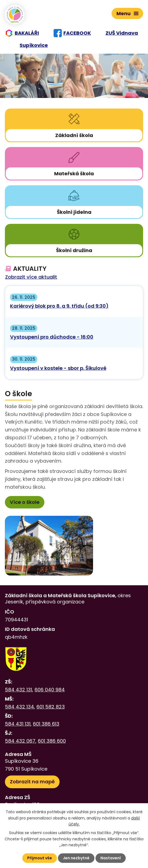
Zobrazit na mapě (32, 782)
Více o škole (25, 502)
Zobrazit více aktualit (31, 277)
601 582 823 (51, 707)
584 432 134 (19, 707)
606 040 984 (50, 690)
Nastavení (111, 858)
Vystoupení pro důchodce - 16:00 (52, 337)
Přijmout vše (40, 858)
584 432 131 (18, 690)
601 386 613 (46, 724)
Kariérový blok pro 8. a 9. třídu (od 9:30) (59, 306)
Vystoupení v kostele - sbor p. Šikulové (58, 368)
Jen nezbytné (76, 858)
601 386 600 (52, 741)
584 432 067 (20, 741)
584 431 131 (18, 724)
